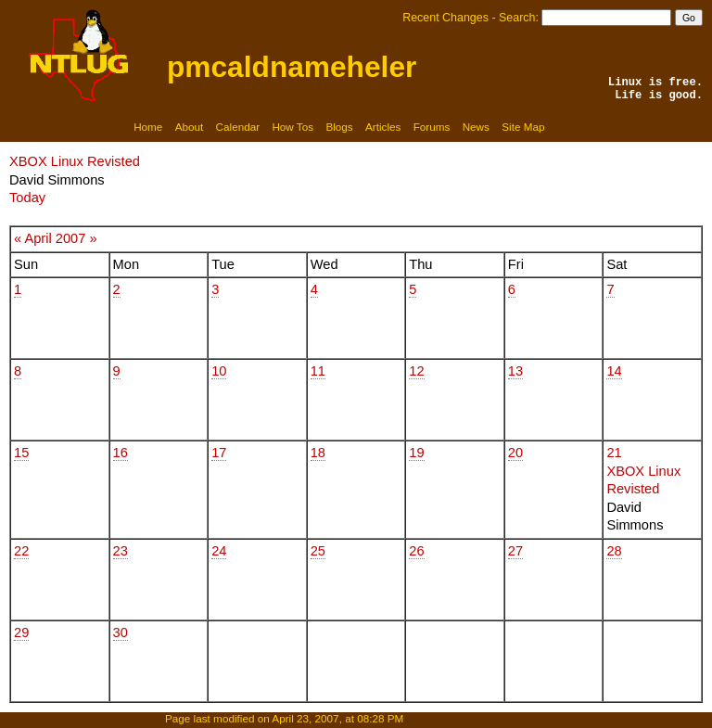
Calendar (238, 127)
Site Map (523, 127)
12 (416, 371)
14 (614, 371)
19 (416, 453)
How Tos (292, 127)
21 (614, 453)
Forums (432, 127)
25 (318, 551)
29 (21, 632)
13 (515, 371)
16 (121, 453)
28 (614, 551)
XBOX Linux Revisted (75, 161)
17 (219, 453)
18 (318, 453)
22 (21, 551)
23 (121, 551)
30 (121, 632)
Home (148, 127)
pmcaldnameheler (292, 67)
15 (21, 453)
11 (318, 371)
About (190, 127)
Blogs (339, 127)
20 (515, 453)
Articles (383, 127)
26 (416, 551)
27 (515, 551)
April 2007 (55, 238)
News (476, 127)
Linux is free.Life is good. (655, 89)
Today (27, 198)
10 (219, 371)
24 (219, 551)
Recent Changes (445, 18)
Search (517, 18)
